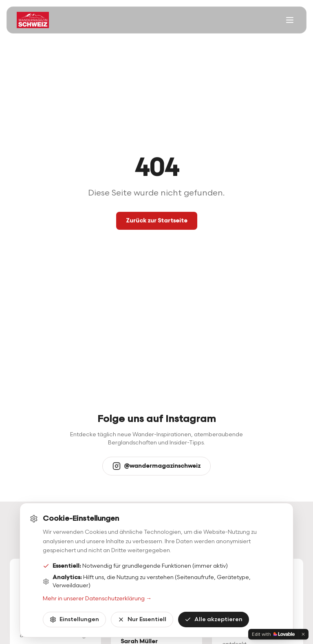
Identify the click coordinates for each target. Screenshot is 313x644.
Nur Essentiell (142, 619)
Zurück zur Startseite (157, 221)
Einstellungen (74, 619)
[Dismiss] (303, 634)
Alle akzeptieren (214, 619)
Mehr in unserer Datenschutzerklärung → (97, 598)
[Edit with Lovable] (273, 634)
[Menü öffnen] (290, 20)
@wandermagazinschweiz (156, 466)
